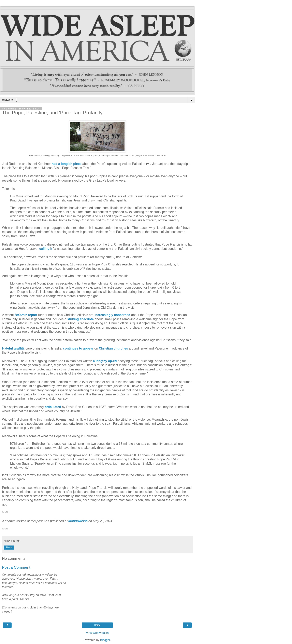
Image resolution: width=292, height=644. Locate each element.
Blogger (105, 640)
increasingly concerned (112, 315)
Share (9, 548)
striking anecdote (80, 319)
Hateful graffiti (13, 348)
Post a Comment (16, 567)
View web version (97, 633)
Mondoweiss (78, 521)
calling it (46, 249)
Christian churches (113, 348)
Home (97, 625)
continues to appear (78, 348)
